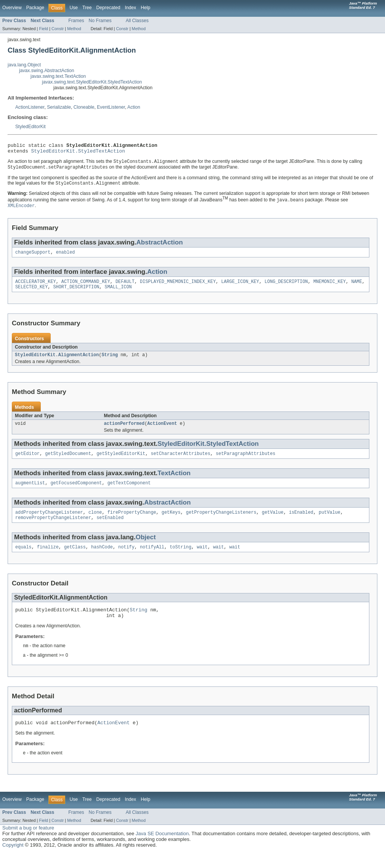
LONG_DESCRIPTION (286, 286)
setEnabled (110, 528)
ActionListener (30, 107)
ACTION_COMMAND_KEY (86, 286)
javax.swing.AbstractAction (47, 71)
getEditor (27, 461)
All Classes (137, 21)
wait (202, 558)
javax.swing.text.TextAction (58, 76)
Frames (76, 21)
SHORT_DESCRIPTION (76, 293)
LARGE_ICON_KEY (240, 286)
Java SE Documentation (162, 849)
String (110, 361)
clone (95, 522)
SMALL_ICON (118, 293)
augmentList (30, 492)
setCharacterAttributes (180, 461)
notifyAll (152, 558)
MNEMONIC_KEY (330, 286)
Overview (12, 8)
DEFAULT (125, 286)
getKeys (171, 522)
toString (180, 558)
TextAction (174, 481)
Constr (58, 29)
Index (130, 8)
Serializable (59, 107)
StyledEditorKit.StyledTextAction (78, 153)
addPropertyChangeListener (49, 522)
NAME (356, 286)
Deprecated (108, 8)
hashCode (102, 558)
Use (74, 8)
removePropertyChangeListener (53, 528)
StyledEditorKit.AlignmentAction (57, 361)
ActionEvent (162, 431)
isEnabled (301, 522)
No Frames (100, 21)
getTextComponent (129, 492)
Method (74, 29)
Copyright (13, 861)
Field (43, 29)
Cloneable (84, 107)
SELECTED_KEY (31, 293)
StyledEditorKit (30, 127)
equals (23, 558)
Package (35, 8)
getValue (273, 522)
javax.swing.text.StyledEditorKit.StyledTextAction (92, 82)
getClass (75, 558)
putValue (330, 522)
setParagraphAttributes (245, 461)
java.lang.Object (24, 65)
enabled (66, 256)
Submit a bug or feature (28, 843)
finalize (48, 558)
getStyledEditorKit (121, 461)
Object (146, 547)
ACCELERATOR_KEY (36, 286)
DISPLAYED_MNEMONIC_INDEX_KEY (178, 286)
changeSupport (33, 256)
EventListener (111, 107)
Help (145, 8)
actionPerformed (124, 431)
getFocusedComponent (76, 492)
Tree (87, 8)
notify (126, 558)
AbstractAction (160, 246)
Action (134, 107)
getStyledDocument (68, 461)
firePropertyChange (132, 522)
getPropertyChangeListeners (221, 522)
